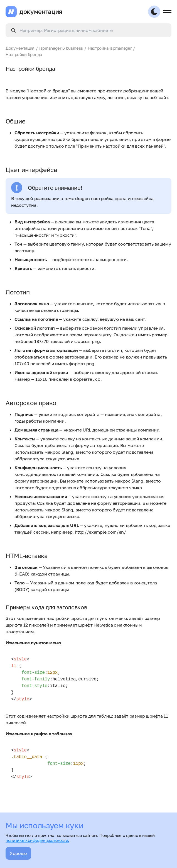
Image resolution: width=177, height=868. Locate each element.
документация (41, 12)
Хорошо (18, 853)
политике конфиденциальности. (37, 840)
